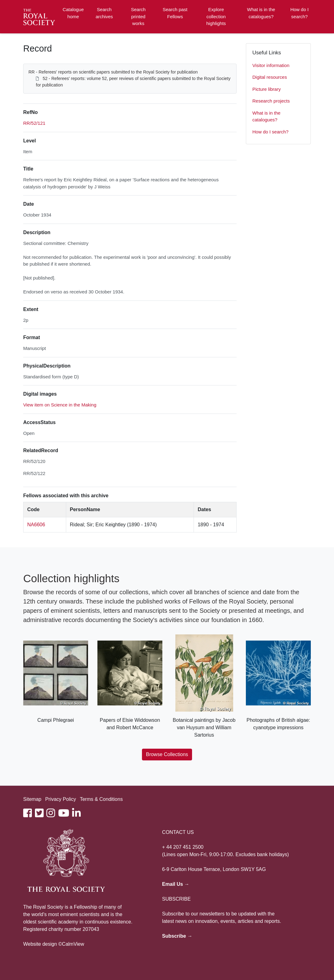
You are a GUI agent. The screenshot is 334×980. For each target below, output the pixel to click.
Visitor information (271, 65)
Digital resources (270, 77)
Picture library (267, 89)
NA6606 (36, 525)
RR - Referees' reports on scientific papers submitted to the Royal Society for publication (113, 72)
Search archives (104, 13)
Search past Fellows (175, 13)
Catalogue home (73, 13)
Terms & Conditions (101, 799)
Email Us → (176, 884)
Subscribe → (177, 936)
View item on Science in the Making (60, 405)
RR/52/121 (34, 123)
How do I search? (300, 13)
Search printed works (138, 16)
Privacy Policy (61, 799)
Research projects (271, 101)
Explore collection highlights (216, 16)
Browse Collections (167, 754)
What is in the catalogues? (261, 13)
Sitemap (32, 799)
